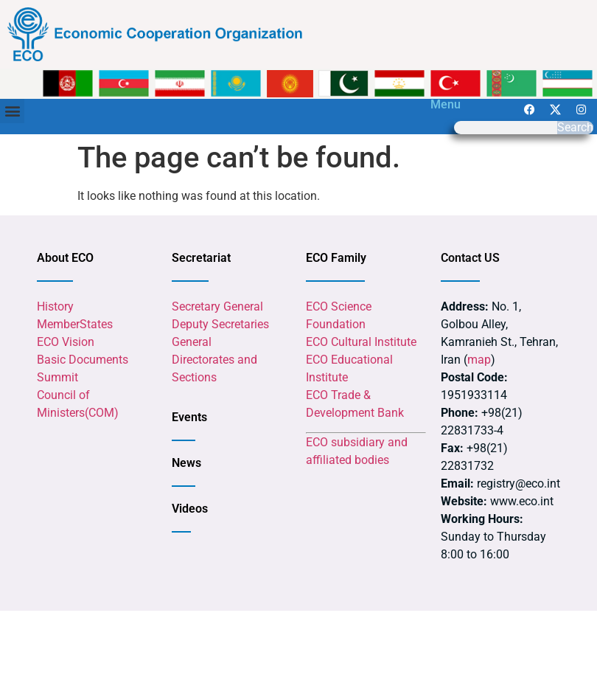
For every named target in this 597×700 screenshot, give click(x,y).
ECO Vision (66, 342)
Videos (190, 509)
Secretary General (217, 306)
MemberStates (75, 324)
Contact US (470, 258)
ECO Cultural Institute (361, 342)
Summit (57, 377)
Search (575, 128)
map (479, 360)
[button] (12, 111)
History (55, 306)
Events (189, 417)
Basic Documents (83, 360)
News (186, 463)
